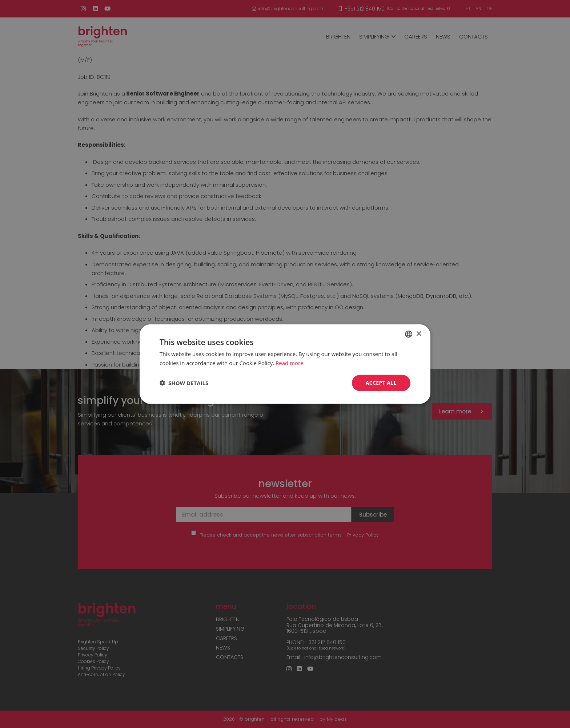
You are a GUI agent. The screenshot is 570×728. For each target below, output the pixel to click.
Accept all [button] (381, 383)
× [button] (419, 334)
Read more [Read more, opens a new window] (290, 363)
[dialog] (285, 364)
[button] (184, 383)
